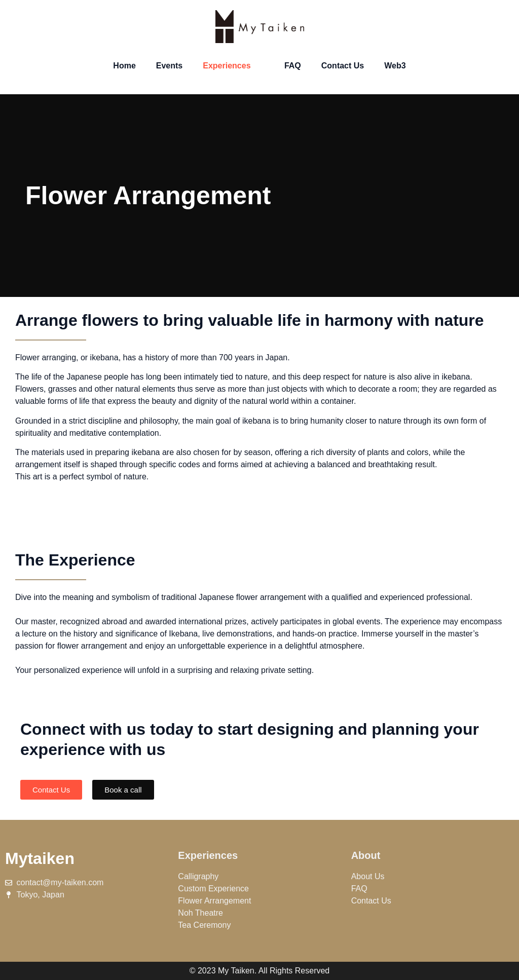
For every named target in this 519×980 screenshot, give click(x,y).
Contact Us (343, 66)
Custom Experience (213, 889)
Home (124, 66)
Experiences (233, 66)
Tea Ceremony (204, 925)
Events (169, 66)
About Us (368, 876)
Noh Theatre (200, 913)
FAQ (293, 66)
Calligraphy (198, 876)
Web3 (395, 66)
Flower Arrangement (214, 901)
